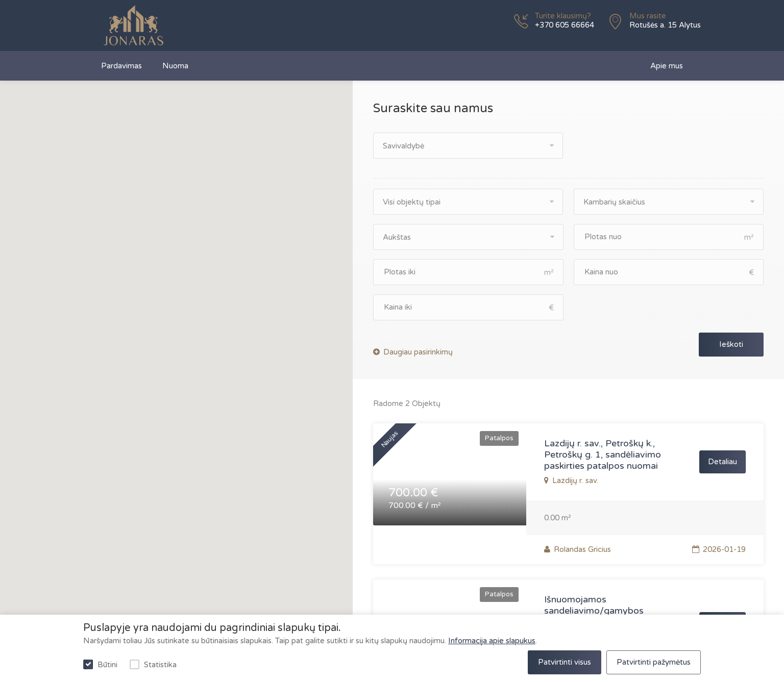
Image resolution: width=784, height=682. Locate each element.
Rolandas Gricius (578, 549)
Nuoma (175, 66)
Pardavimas (121, 66)
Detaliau (722, 462)
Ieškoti (731, 344)
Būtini (107, 665)
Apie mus (667, 66)
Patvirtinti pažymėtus (654, 662)
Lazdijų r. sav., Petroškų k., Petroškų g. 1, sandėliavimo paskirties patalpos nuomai (603, 454)
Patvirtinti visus (565, 662)
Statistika (160, 665)
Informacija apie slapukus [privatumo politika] (492, 641)
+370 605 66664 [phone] (565, 25)
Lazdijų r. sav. (574, 481)
